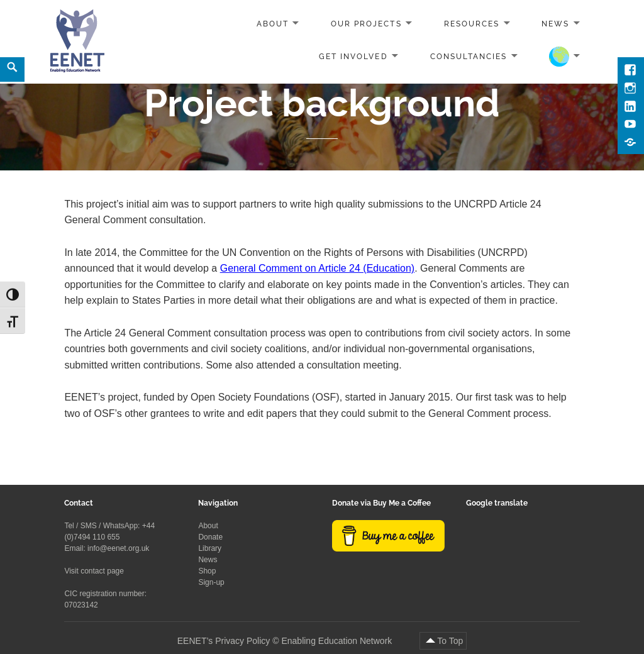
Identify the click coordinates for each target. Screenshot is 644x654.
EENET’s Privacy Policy (224, 641)
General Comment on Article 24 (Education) (317, 268)
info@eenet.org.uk (118, 548)
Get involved (353, 56)
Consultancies (469, 56)
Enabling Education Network (338, 641)
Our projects (366, 24)
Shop (207, 571)
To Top (450, 641)
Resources (472, 24)
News (555, 24)
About (273, 24)
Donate (210, 537)
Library (210, 548)
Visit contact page (94, 571)
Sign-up (211, 582)
